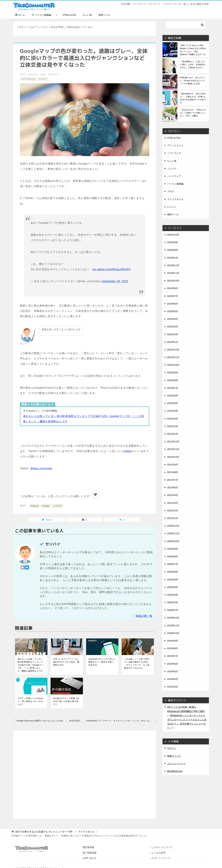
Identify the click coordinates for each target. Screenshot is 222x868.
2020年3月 (173, 595)
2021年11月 (173, 449)
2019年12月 (173, 618)
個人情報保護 (90, 853)
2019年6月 (173, 664)
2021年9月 (173, 465)
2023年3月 (173, 327)
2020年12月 (173, 526)
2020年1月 (173, 610)
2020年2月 (173, 602)
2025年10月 (173, 235)
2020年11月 (173, 533)
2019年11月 (173, 625)
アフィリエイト (175, 145)
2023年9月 (173, 288)
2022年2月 (173, 426)
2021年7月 (173, 480)
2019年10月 (173, 633)
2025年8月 (173, 250)
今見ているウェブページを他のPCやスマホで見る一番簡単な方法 (66, 662)
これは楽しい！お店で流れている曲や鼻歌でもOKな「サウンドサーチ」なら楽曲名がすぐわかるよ (137, 663)
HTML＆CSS (69, 15)
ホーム (20, 15)
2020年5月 (173, 580)
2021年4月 (173, 495)
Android (35, 506)
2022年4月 (173, 411)
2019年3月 (173, 687)
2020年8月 (173, 556)
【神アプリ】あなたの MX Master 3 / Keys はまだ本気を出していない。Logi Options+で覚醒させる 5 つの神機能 (193, 50)
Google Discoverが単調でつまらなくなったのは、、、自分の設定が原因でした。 (51, 721)
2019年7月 (173, 656)
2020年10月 (173, 541)
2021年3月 (173, 503)
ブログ (171, 191)
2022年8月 (173, 380)
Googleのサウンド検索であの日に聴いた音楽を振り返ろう (66, 701)
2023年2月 (173, 334)
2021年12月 (173, 442)
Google (46, 506)
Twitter (128, 451)
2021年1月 (173, 518)
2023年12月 (173, 265)
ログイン (172, 748)
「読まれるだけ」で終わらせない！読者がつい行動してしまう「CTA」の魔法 (193, 113)
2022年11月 (173, 357)
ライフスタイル (28, 79)
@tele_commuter (41, 468)
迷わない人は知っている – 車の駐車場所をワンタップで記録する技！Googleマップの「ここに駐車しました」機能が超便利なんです (31, 665)
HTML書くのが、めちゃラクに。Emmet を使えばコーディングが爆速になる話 (193, 81)
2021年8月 (173, 472)
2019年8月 (173, 648)
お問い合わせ (90, 858)
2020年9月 (173, 549)
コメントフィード (176, 764)
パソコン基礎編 (41, 15)
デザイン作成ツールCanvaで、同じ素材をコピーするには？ (30, 701)
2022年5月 (173, 403)
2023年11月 (173, 273)
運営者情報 (88, 847)
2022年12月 (173, 350)
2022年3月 (173, 419)
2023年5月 (173, 311)
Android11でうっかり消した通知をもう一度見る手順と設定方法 (102, 662)
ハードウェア (174, 176)
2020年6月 (173, 572)
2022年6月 (173, 396)
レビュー (43, 79)
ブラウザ (57, 506)
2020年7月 (173, 564)
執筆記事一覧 (144, 616)
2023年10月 (173, 281)
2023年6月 (173, 304)
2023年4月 (173, 319)
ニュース (172, 169)
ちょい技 (87, 15)
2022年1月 (173, 434)
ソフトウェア (174, 153)
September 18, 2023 (115, 281)
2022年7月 (173, 388)
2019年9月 (173, 641)
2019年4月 (173, 679)
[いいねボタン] (95, 495)
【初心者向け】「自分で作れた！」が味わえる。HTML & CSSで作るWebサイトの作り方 (193, 98)
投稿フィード (174, 756)
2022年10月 (173, 365)
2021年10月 (173, 457)
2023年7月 (173, 296)
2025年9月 (173, 242)
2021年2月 (173, 511)
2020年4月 (173, 587)
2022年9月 (173, 373)
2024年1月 (173, 258)
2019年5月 (173, 671)
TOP (44, 832)
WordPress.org (175, 771)
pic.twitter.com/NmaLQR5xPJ (111, 269)
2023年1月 (173, 342)
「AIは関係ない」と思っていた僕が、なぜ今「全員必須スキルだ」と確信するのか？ (193, 65)
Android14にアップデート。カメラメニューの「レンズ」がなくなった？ (121, 721)
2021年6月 (173, 487)
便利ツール (104, 15)
